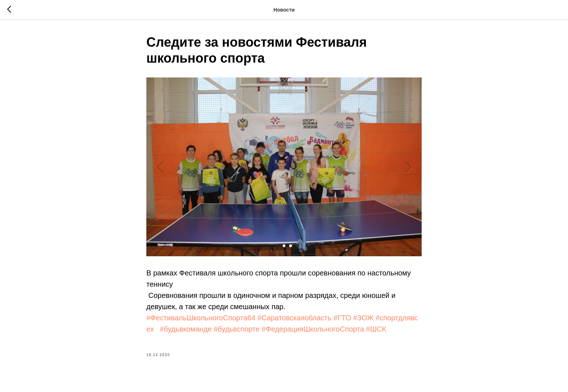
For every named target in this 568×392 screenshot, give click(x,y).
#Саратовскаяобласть (295, 318)
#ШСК (376, 329)
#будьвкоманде (186, 329)
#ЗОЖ (364, 318)
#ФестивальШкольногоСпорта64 (201, 318)
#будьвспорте (237, 329)
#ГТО (343, 318)
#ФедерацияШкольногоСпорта (313, 329)
